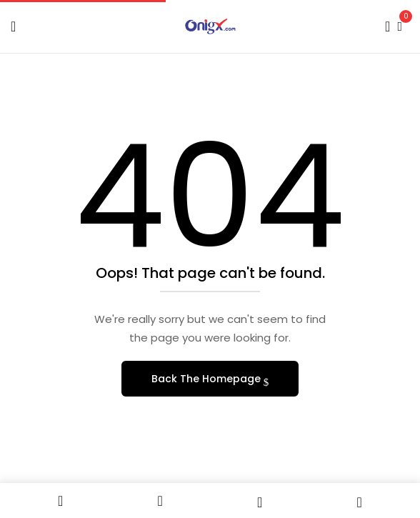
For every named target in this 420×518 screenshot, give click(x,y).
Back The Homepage (207, 379)
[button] (400, 25)
